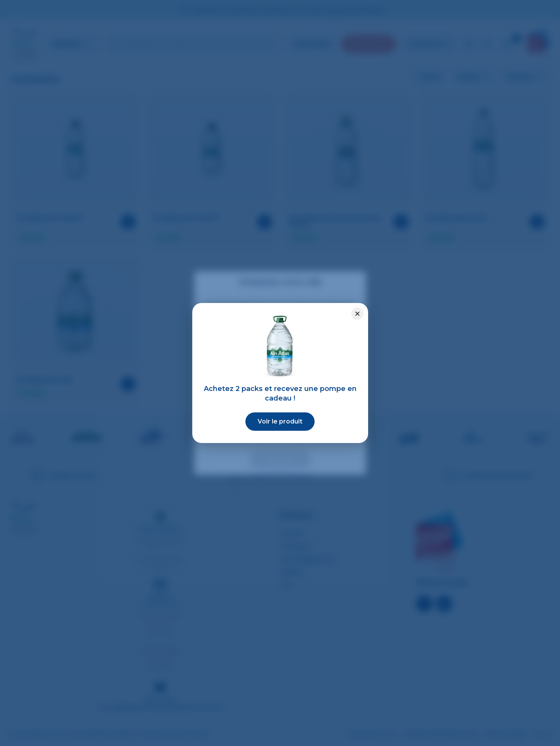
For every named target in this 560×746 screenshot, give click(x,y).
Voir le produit (280, 421)
